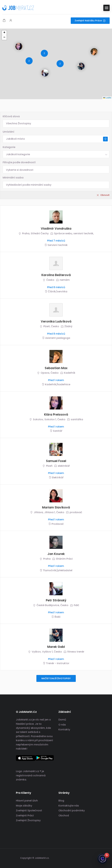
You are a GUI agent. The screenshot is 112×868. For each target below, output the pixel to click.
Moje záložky (24, 806)
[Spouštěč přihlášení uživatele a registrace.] (11, 21)
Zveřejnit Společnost (29, 810)
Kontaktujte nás (69, 806)
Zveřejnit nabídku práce (90, 21)
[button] (16, 44)
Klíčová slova (11, 116)
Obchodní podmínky (72, 810)
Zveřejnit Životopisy (28, 820)
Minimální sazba (13, 178)
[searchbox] (56, 170)
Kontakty (64, 730)
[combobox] (56, 154)
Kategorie (9, 147)
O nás (62, 725)
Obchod (64, 816)
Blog (61, 801)
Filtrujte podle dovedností (19, 162)
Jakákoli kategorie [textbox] (18, 154)
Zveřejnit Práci (25, 816)
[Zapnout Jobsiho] (107, 855)
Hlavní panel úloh (27, 801)
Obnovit (105, 195)
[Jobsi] (103, 859)
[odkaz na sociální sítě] (93, 858)
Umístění (8, 132)
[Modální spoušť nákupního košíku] (4, 21)
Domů (62, 720)
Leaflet (107, 98)
